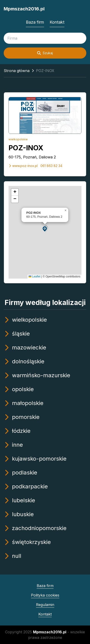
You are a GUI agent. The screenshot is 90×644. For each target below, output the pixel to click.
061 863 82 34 (51, 166)
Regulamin (45, 605)
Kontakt (57, 22)
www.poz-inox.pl (23, 166)
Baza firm (35, 22)
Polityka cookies (45, 595)
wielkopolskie (18, 139)
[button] (45, 229)
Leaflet (34, 276)
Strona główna (17, 71)
